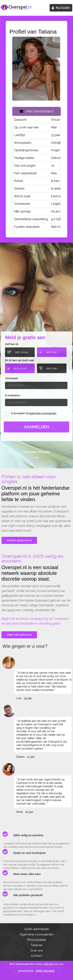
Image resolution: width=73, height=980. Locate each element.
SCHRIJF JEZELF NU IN (19, 540)
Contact (37, 956)
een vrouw (22, 352)
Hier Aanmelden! (37, 111)
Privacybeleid (36, 940)
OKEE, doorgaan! (45, 971)
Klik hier (49, 964)
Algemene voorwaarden (37, 934)
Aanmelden (36, 427)
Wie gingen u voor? (37, 302)
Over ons (36, 951)
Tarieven (37, 945)
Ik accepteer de (34, 413)
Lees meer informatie (36, 452)
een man (52, 352)
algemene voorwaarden (43, 413)
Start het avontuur (19, 635)
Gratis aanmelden (37, 929)
